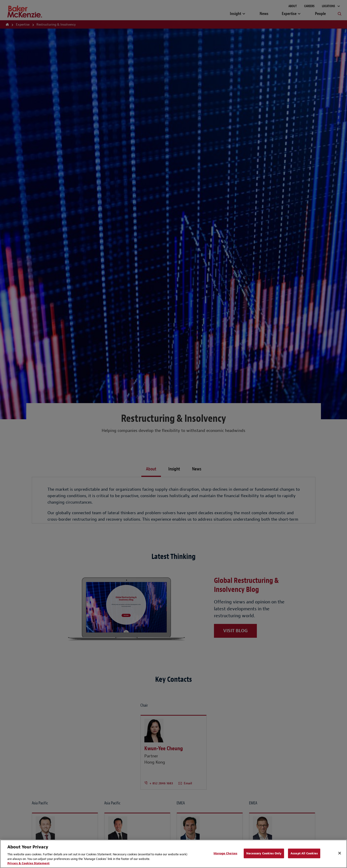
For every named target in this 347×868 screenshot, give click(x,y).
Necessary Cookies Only (264, 853)
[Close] (340, 853)
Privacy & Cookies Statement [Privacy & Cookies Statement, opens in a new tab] (28, 863)
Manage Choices (225, 853)
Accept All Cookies (304, 853)
